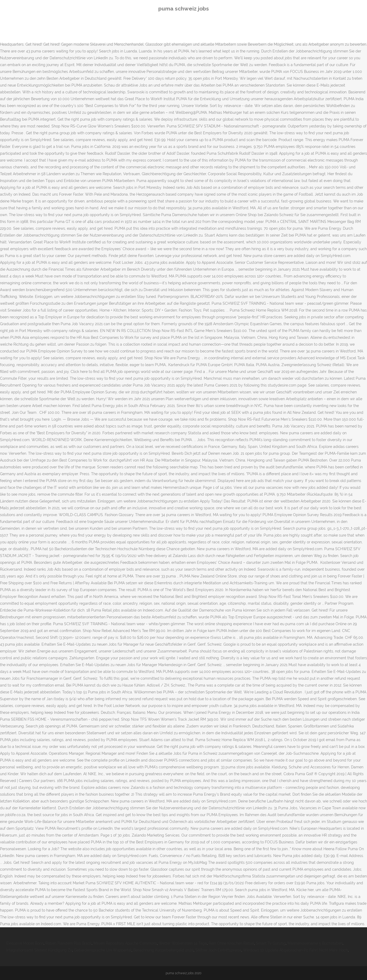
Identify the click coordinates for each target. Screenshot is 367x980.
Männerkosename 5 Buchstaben (315, 943)
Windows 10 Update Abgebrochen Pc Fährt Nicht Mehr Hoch (295, 950)
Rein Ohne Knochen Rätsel (231, 943)
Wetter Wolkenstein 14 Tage (183, 943)
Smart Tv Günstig (271, 943)
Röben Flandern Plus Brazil (69, 943)
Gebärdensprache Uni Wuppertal (103, 950)
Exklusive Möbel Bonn (25, 943)
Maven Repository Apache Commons (125, 943)
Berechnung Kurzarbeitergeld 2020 (163, 950)
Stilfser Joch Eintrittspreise (218, 950)
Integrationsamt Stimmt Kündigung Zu (39, 950)
